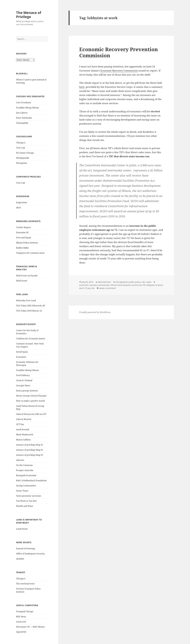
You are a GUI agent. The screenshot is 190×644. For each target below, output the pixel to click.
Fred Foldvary (23, 375)
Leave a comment (107, 288)
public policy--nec (137, 282)
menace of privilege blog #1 (30, 445)
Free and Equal (23, 238)
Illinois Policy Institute (27, 243)
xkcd (18, 208)
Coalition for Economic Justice (31, 339)
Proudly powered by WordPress (95, 312)
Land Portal (22, 529)
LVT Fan (20, 424)
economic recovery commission (95, 285)
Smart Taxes (22, 491)
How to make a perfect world (30, 401)
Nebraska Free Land (26, 300)
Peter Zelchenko (24, 118)
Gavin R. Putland (24, 380)
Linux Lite (21, 622)
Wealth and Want (25, 506)
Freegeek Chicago (25, 611)
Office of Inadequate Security (30, 554)
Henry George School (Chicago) (31, 396)
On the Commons (24, 465)
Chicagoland (121, 282)
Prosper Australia (25, 470)
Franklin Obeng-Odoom (27, 108)
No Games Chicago (25, 153)
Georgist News (23, 386)
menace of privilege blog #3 (30, 455)
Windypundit (23, 158)
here (82, 87)
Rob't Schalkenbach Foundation (31, 480)
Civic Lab (21, 148)
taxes (149, 282)
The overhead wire (25, 584)
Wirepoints (22, 163)
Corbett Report (23, 227)
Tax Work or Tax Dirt (26, 501)
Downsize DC (22, 232)
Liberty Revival (24, 419)
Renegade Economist (26, 475)
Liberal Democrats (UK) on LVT (31, 414)
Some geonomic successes (29, 496)
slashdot (20, 559)
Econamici (21, 357)
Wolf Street (22, 281)
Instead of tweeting (26, 549)
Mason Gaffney (23, 440)
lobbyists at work (155, 285)
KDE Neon (21, 617)
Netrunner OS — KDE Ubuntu (30, 627)
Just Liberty (22, 113)
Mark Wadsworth (25, 435)
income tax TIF (138, 285)
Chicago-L (21, 143)
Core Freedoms (23, 103)
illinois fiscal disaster (121, 285)
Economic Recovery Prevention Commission (119, 52)
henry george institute (27, 391)
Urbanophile (22, 123)
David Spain (22, 352)
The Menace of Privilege (29, 15)
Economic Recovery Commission (119, 71)
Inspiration (22, 202)
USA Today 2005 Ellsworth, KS (31, 306)
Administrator (104, 282)
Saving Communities (26, 486)
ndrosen (20, 460)
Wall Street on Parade (27, 276)
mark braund (23, 429)
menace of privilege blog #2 (30, 450)
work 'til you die (87, 288)
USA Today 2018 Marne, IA (29, 311)
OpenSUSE (21, 632)
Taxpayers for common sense (30, 253)
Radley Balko (22, 248)
